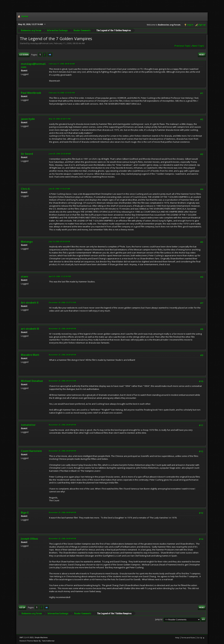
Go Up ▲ (201, 638)
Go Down (24, 55)
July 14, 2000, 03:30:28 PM (59, 242)
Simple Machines (41, 637)
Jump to (159, 619)
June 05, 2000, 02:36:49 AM (60, 154)
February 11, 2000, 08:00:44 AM (62, 64)
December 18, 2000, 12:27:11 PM (62, 303)
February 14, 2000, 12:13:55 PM (62, 93)
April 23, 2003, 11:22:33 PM (60, 276)
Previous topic (183, 46)
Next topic (198, 46)
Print (202, 55)
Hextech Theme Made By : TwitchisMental (37, 641)
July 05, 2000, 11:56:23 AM (59, 189)
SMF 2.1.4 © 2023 (26, 637)
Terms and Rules (188, 638)
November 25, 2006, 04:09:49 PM (62, 329)
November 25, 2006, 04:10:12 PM (62, 381)
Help (177, 638)
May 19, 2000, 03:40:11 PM (60, 119)
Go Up (22, 607)
